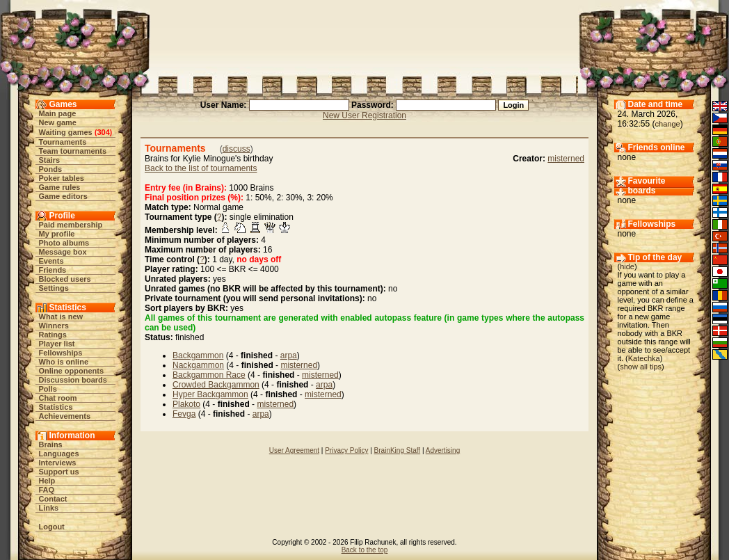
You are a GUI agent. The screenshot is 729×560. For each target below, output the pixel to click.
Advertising (443, 450)
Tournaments (63, 142)
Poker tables (62, 178)
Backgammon (198, 355)
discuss (237, 149)
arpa (289, 355)
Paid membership (71, 225)
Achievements (65, 416)
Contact (53, 499)
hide (627, 266)
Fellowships (61, 353)
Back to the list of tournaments (201, 168)
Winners (54, 326)
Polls (48, 389)
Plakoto (186, 404)
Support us (59, 472)
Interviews (58, 463)
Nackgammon (198, 365)
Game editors (63, 196)
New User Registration (364, 115)
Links (49, 508)
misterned (566, 159)
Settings (54, 288)
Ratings (53, 335)
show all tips (641, 367)
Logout (52, 527)
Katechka (644, 358)
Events (51, 261)
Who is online (64, 362)
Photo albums (64, 243)
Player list (57, 344)
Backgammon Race (209, 375)
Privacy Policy (346, 450)
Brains (51, 445)
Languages (59, 454)
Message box (63, 252)
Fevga (184, 414)
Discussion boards (73, 380)
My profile (57, 234)
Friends (53, 270)
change (668, 124)
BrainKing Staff (398, 450)
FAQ (47, 490)
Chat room (58, 398)
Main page (58, 113)
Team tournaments (73, 151)
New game (58, 122)
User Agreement (294, 450)
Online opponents (72, 371)
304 (103, 132)
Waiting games (66, 132)
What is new (61, 317)
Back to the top (365, 550)
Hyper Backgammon (210, 394)
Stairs (50, 160)
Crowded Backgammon (216, 385)
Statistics (56, 407)
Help (47, 481)
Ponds (51, 169)
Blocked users (65, 279)
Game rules (60, 187)
